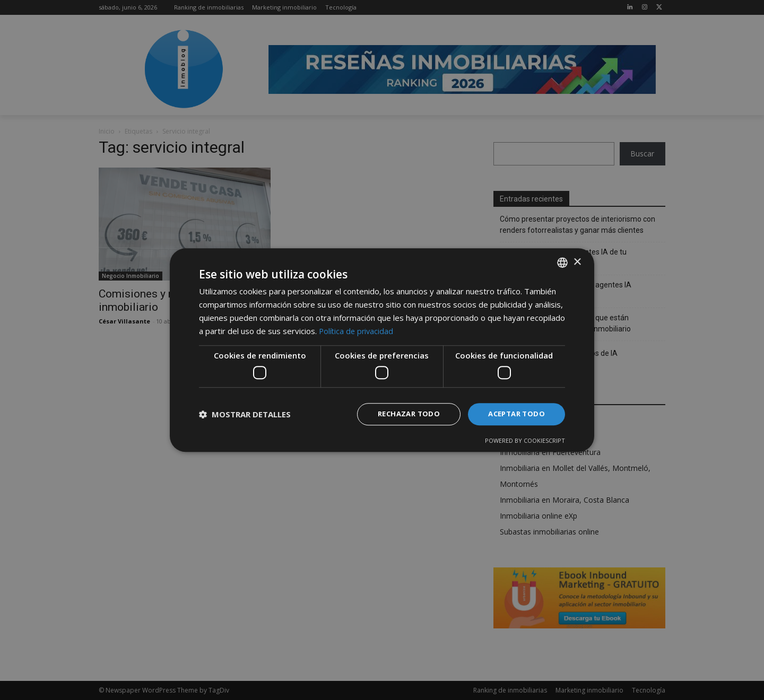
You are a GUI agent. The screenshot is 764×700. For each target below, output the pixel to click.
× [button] (577, 261)
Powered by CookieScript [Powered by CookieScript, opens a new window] (525, 441)
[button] (245, 414)
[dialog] (382, 350)
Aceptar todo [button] (514, 414)
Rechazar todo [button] (402, 414)
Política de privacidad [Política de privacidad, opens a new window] (357, 330)
